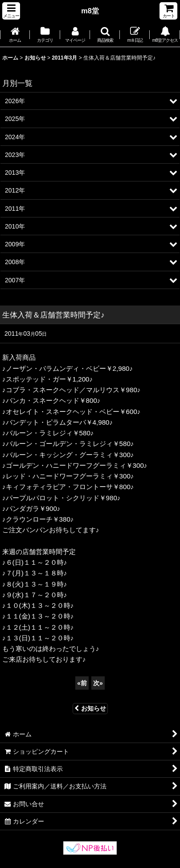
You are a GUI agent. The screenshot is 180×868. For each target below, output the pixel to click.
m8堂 (90, 11)
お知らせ (90, 708)
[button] (11, 11)
